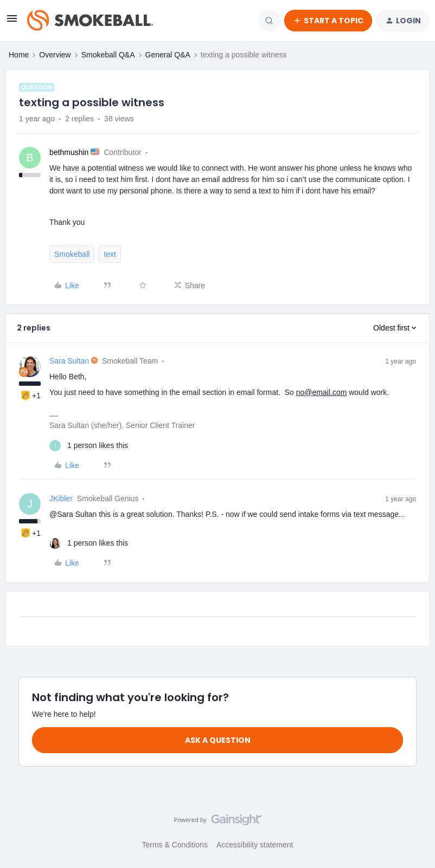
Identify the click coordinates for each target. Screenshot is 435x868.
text (110, 254)
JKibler (61, 498)
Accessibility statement (255, 845)
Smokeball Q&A (108, 55)
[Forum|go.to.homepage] (90, 21)
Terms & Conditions (175, 845)
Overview (55, 55)
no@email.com (322, 392)
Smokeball (72, 254)
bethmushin (69, 152)
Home (19, 55)
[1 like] (89, 446)
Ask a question (218, 740)
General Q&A (168, 55)
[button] (12, 22)
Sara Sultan (69, 361)
